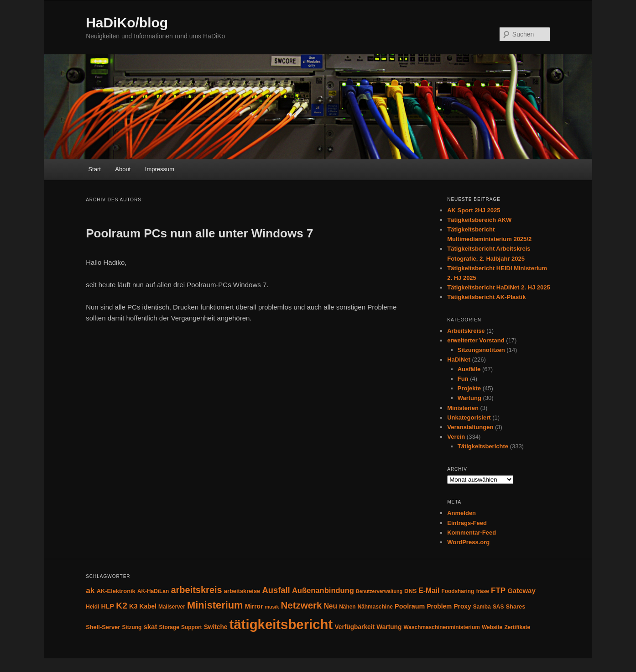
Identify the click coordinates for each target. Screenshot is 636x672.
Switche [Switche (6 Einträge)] (216, 627)
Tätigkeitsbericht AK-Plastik (486, 297)
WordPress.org (468, 542)
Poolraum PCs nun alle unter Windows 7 (199, 233)
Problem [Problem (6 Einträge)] (439, 606)
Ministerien (463, 408)
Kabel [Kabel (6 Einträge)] (148, 606)
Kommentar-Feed (472, 533)
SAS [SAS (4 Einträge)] (498, 607)
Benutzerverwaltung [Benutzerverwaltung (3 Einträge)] (379, 591)
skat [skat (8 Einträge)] (150, 627)
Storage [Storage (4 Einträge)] (169, 627)
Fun (463, 379)
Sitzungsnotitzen (481, 350)
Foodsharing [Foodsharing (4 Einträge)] (458, 591)
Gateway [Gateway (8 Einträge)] (521, 591)
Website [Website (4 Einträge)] (492, 627)
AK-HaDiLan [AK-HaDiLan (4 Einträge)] (153, 591)
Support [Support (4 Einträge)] (192, 627)
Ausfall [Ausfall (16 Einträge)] (276, 590)
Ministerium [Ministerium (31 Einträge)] (215, 605)
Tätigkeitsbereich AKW (479, 220)
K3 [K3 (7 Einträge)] (133, 606)
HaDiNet (459, 360)
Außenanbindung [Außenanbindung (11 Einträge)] (323, 591)
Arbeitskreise (466, 331)
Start (94, 169)
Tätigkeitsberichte (483, 446)
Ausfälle (469, 369)
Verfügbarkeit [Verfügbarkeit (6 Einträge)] (354, 627)
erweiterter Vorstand (476, 340)
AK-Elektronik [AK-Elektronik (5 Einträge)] (116, 591)
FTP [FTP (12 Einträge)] (498, 591)
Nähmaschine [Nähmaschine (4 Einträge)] (375, 607)
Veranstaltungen (470, 427)
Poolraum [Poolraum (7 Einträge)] (410, 606)
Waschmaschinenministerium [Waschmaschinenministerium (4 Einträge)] (442, 627)
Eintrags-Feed (467, 523)
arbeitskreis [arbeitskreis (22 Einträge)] (196, 590)
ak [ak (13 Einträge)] (90, 590)
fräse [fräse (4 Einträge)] (483, 591)
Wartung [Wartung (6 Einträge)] (389, 627)
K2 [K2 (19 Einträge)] (122, 606)
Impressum (160, 169)
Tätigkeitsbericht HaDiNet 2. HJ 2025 (498, 287)
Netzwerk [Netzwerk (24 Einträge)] (302, 605)
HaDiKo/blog (127, 23)
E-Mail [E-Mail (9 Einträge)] (429, 591)
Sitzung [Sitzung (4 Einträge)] (132, 627)
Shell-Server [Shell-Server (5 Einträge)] (103, 627)
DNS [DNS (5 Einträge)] (410, 591)
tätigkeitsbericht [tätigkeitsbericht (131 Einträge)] (281, 624)
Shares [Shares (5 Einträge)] (515, 606)
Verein (456, 437)
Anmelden (461, 513)
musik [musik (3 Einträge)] (272, 607)
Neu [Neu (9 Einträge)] (331, 606)
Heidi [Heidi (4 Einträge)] (92, 607)
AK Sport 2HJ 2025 (474, 210)
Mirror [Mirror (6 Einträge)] (254, 606)
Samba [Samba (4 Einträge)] (482, 607)
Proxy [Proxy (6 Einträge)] (462, 606)
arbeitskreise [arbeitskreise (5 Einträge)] (242, 591)
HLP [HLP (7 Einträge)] (107, 606)
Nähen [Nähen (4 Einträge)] (347, 607)
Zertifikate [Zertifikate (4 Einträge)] (517, 627)
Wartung (469, 398)
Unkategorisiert (469, 417)
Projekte (469, 388)
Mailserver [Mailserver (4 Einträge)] (172, 607)
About (123, 169)
